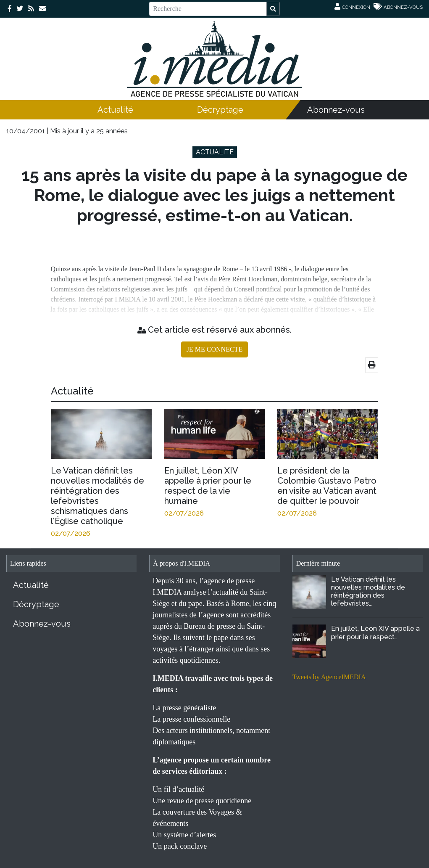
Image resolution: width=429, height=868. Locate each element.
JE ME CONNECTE (214, 349)
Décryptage (220, 110)
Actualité (115, 110)
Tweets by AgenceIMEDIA (329, 677)
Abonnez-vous (336, 110)
